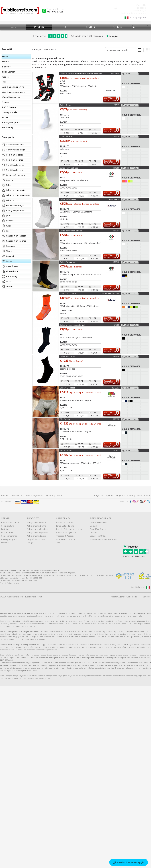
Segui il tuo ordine (124, 495)
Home (13, 27)
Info (65, 27)
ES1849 (116, 356)
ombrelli (14, 634)
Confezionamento (9, 536)
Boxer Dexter (66, 451)
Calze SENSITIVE (67, 356)
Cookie (59, 495)
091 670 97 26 (55, 12)
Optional (5, 543)
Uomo (46, 49)
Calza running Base (69, 168)
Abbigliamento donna (36, 526)
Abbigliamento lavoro (37, 536)
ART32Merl (114, 74)
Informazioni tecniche (66, 539)
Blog (58, 543)
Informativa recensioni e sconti (103, 539)
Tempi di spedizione (65, 526)
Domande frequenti (99, 523)
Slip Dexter (65, 419)
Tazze (148, 631)
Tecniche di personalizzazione (69, 529)
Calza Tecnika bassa (70, 293)
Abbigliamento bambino (38, 529)
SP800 (116, 325)
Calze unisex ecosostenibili (73, 325)
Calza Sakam (66, 105)
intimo (54, 49)
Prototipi (5, 529)
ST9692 (116, 419)
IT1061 (116, 231)
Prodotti (39, 27)
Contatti (117, 27)
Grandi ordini (7, 533)
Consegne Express (9, 539)
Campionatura (8, 526)
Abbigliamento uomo (36, 523)
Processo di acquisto (65, 536)
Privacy (49, 495)
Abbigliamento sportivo (37, 533)
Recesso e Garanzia (64, 523)
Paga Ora (99, 495)
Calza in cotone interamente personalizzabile (81, 74)
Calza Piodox (66, 136)
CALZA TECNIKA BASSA (109, 293)
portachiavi (5, 634)
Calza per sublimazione (71, 231)
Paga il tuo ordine (98, 529)
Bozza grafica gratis (10, 523)
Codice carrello (143, 495)
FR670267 (115, 388)
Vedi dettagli (131, 74)
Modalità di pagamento (66, 533)
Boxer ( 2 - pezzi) (68, 388)
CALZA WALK (113, 199)
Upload (110, 495)
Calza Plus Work (67, 262)
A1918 (116, 136)
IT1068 (116, 262)
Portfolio (91, 27)
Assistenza (17, 495)
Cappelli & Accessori (36, 539)
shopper (29, 634)
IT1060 (116, 168)
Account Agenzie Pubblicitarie (124, 597)
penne (21, 634)
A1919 (116, 105)
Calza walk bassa (68, 199)
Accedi (147, 597)
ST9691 (116, 451)
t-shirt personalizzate (69, 621)
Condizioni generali (34, 495)
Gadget (30, 543)
